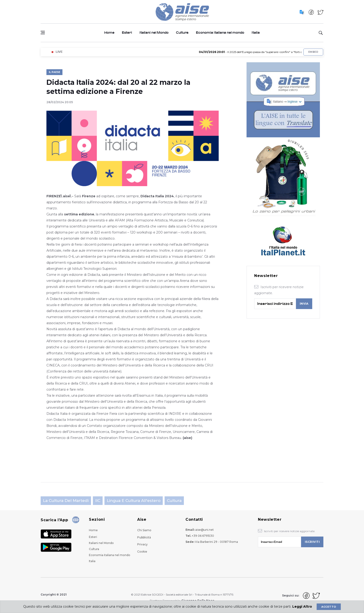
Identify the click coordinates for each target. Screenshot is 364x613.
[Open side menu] (43, 33)
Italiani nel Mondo (154, 33)
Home (109, 33)
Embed (313, 52)
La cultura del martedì (66, 501)
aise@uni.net (205, 530)
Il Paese (54, 72)
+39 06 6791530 (203, 536)
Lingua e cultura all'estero (134, 501)
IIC (98, 501)
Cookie (142, 552)
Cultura (182, 33)
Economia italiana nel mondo (220, 33)
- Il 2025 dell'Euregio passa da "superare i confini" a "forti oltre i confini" (262, 52)
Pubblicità (144, 537)
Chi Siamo (144, 530)
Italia (256, 33)
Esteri (127, 33)
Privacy (142, 544)
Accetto (329, 607)
